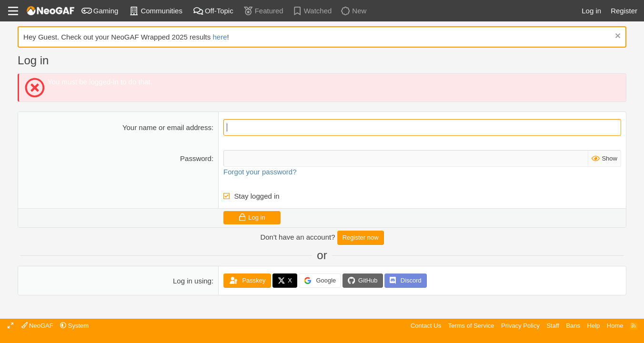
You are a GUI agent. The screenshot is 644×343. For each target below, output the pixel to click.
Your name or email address (167, 127)
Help (594, 326)
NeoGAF (37, 326)
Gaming (100, 10)
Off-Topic (213, 10)
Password (196, 158)
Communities (156, 10)
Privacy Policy (520, 326)
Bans (573, 326)
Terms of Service (471, 326)
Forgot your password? (260, 172)
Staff (553, 326)
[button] (74, 326)
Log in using (192, 281)
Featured (263, 10)
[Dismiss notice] (617, 37)
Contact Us (426, 326)
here (220, 37)
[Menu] (13, 11)
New (353, 10)
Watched (312, 10)
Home (615, 326)
